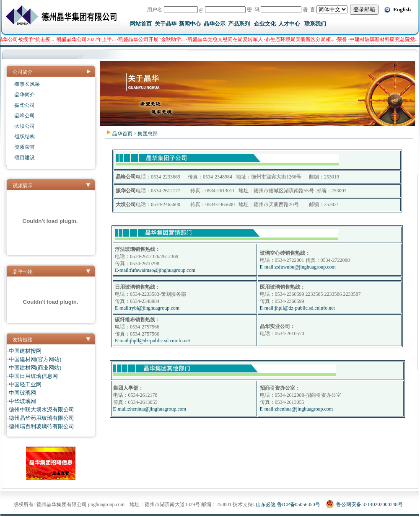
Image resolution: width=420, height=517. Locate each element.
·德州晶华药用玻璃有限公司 (41, 418)
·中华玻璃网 (22, 401)
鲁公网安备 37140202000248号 (364, 504)
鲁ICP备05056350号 (299, 504)
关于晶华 (166, 24)
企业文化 (265, 24)
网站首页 (141, 24)
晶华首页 (122, 134)
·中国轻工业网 (25, 384)
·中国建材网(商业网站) (35, 368)
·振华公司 (24, 105)
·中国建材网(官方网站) (35, 359)
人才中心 (289, 24)
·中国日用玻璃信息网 (33, 376)
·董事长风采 (27, 84)
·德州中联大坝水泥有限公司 (41, 410)
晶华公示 (215, 24)
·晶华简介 (24, 95)
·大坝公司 (24, 126)
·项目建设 (24, 158)
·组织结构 (24, 137)
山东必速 (266, 504)
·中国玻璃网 (22, 393)
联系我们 (315, 24)
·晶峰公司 (24, 116)
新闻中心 (190, 24)
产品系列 (239, 24)
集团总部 (148, 134)
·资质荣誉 (24, 147)
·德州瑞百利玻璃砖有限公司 (41, 426)
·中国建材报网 (25, 351)
